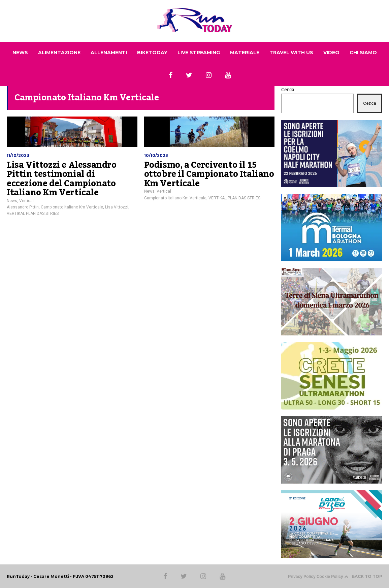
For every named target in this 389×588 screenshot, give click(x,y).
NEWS (20, 53)
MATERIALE (245, 53)
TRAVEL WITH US (291, 53)
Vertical (26, 201)
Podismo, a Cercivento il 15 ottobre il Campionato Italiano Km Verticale (209, 174)
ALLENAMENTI (109, 53)
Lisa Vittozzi (117, 207)
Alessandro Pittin (23, 207)
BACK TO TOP (363, 576)
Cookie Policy (330, 577)
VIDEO (331, 53)
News (12, 201)
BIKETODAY (152, 53)
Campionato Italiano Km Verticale (72, 207)
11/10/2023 (18, 155)
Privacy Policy (302, 577)
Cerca (288, 90)
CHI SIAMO (363, 53)
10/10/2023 (156, 155)
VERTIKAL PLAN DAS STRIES (33, 214)
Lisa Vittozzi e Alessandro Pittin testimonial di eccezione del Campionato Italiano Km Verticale (62, 179)
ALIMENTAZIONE (59, 53)
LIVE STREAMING (199, 53)
